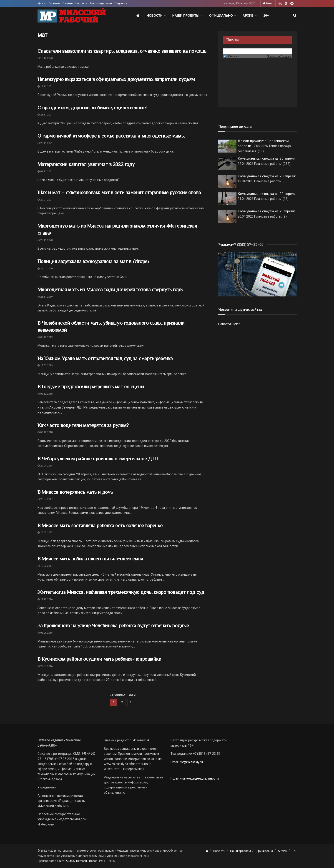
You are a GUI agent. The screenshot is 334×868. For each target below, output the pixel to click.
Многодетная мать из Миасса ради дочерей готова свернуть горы (110, 290)
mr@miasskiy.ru (191, 762)
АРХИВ (248, 15)
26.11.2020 (45, 240)
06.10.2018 (45, 432)
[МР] (257, 274)
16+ (266, 15)
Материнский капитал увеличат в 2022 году (86, 164)
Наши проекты (186, 15)
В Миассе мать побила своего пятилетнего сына (90, 559)
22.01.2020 (45, 269)
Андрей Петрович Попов (82, 861)
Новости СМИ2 (229, 324)
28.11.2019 (45, 297)
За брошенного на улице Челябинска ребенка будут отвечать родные (113, 626)
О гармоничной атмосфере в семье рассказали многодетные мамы (111, 136)
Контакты (82, 3)
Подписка (121, 3)
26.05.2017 (45, 533)
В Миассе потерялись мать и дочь (75, 492)
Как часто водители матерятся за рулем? (83, 425)
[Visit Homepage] (72, 16)
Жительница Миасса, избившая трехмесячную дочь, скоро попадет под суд (121, 592)
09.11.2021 (45, 172)
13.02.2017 (45, 566)
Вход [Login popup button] (268, 3)
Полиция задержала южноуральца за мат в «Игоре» (93, 261)
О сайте (68, 3)
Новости (155, 15)
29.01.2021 (45, 200)
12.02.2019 (45, 365)
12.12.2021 (45, 87)
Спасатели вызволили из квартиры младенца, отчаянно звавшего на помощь (122, 51)
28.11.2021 (45, 115)
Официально (221, 15)
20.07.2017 (45, 499)
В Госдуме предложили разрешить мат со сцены (91, 387)
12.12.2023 (45, 58)
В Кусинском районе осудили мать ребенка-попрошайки (99, 659)
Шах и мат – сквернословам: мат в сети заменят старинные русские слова (119, 192)
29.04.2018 (45, 466)
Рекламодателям (101, 3)
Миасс (42, 3)
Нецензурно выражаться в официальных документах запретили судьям (116, 79)
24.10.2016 (45, 599)
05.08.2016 (45, 633)
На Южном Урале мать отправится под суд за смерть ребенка (105, 358)
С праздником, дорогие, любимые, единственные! (92, 108)
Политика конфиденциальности (195, 778)
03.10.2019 (45, 337)
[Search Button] (295, 15)
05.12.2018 (45, 394)
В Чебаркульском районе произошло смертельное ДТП (98, 459)
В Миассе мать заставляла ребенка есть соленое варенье (100, 526)
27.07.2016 (45, 666)
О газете (54, 3)
